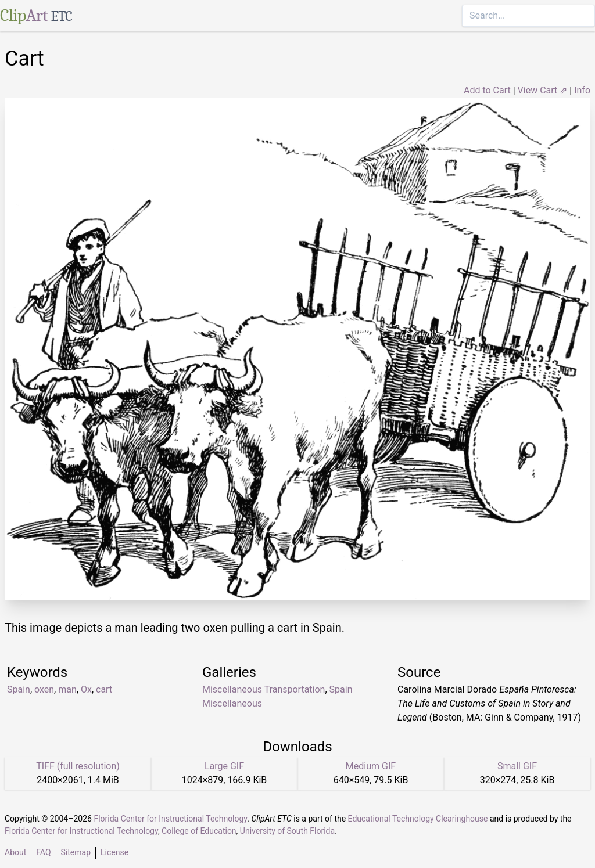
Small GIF (517, 766)
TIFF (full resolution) (78, 766)
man (67, 689)
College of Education (199, 831)
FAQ (43, 852)
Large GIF (224, 766)
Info (582, 90)
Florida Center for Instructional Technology (170, 819)
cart (104, 689)
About (15, 852)
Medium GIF (371, 766)
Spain (19, 689)
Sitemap (76, 852)
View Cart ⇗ (543, 90)
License (114, 852)
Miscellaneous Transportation (264, 689)
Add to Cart (487, 90)
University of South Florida (287, 831)
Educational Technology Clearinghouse (418, 819)
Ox (86, 689)
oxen (44, 689)
